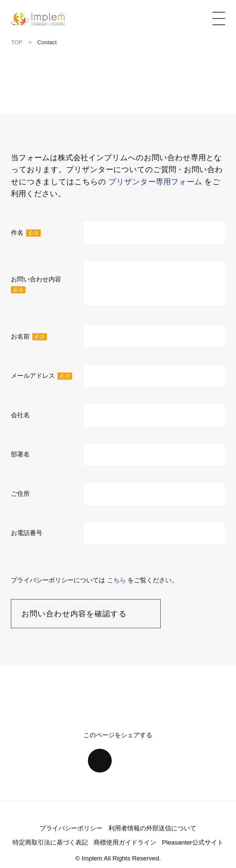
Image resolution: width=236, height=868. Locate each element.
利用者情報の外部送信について (152, 828)
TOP (17, 42)
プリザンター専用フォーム (155, 182)
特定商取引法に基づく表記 (50, 842)
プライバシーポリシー (71, 828)
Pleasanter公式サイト (193, 842)
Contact (47, 42)
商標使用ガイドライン (125, 842)
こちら (117, 580)
